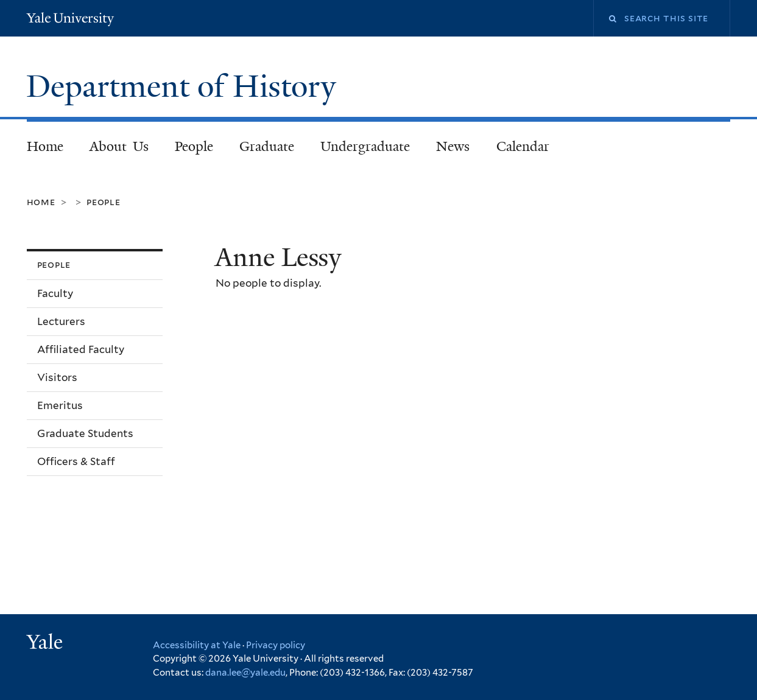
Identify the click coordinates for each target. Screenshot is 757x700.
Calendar (523, 146)
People (194, 146)
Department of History (185, 86)
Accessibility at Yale (197, 645)
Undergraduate (365, 146)
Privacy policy (276, 645)
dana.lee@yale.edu (245, 673)
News (453, 146)
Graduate (267, 146)
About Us (119, 146)
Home (45, 146)
